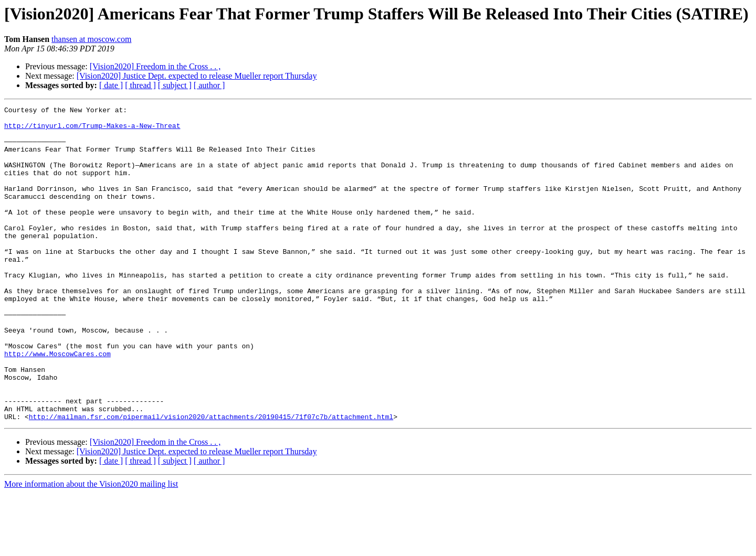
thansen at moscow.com (91, 39)
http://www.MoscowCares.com (57, 404)
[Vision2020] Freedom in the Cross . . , (155, 66)
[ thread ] (140, 85)
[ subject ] (175, 85)
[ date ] (111, 85)
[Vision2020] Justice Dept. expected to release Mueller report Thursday (197, 76)
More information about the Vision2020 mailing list (91, 547)
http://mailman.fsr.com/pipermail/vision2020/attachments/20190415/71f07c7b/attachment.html (211, 479)
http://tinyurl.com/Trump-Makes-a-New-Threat (92, 130)
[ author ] (209, 85)
